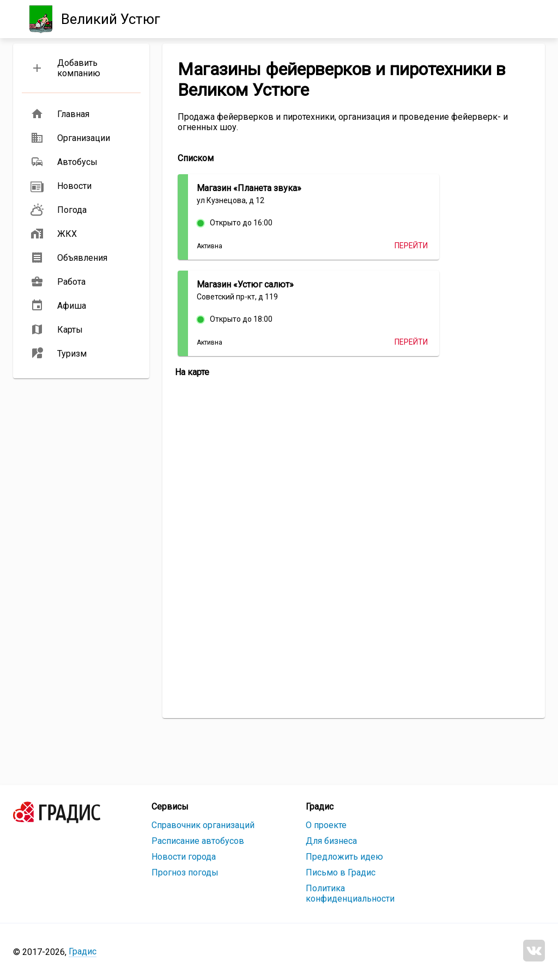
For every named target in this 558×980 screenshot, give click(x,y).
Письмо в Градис (341, 872)
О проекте (326, 825)
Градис (83, 951)
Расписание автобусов (198, 841)
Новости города (184, 857)
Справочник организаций (203, 825)
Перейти (411, 246)
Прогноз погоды (185, 872)
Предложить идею (344, 857)
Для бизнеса (331, 841)
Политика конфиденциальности (350, 893)
